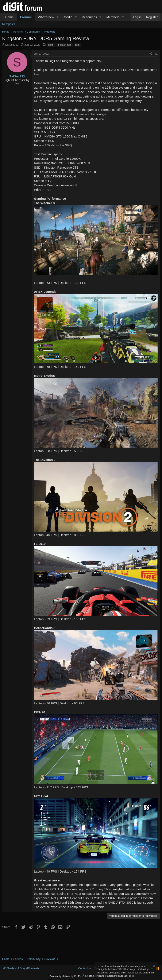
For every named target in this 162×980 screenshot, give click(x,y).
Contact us (85, 968)
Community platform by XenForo (81, 976)
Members (113, 17)
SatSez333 (12, 45)
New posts (9, 24)
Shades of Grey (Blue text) (21, 968)
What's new (46, 17)
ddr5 (51, 45)
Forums (26, 17)
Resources (89, 17)
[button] (58, 17)
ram (77, 45)
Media (68, 17)
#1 (156, 54)
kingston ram (64, 45)
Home (9, 17)
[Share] (151, 54)
